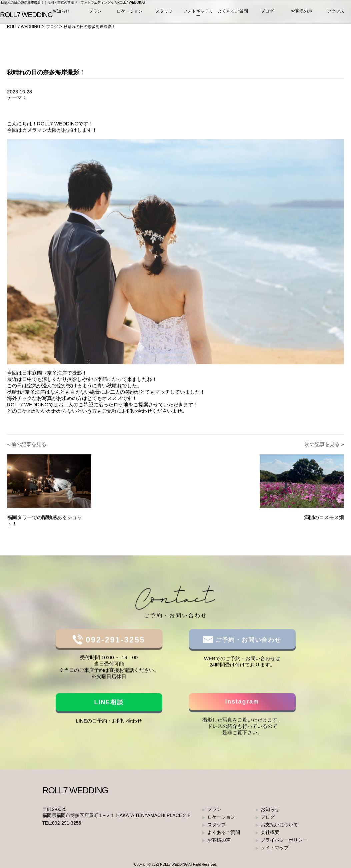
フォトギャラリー (198, 15)
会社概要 (270, 832)
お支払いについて (279, 825)
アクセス (336, 13)
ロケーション (130, 13)
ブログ (267, 13)
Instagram (242, 702)
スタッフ (164, 13)
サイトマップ (275, 848)
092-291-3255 (114, 640)
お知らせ (61, 13)
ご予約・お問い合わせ (247, 640)
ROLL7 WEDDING (174, 864)
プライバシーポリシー (284, 840)
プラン (95, 13)
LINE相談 (109, 702)
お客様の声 (301, 13)
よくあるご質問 (233, 13)
